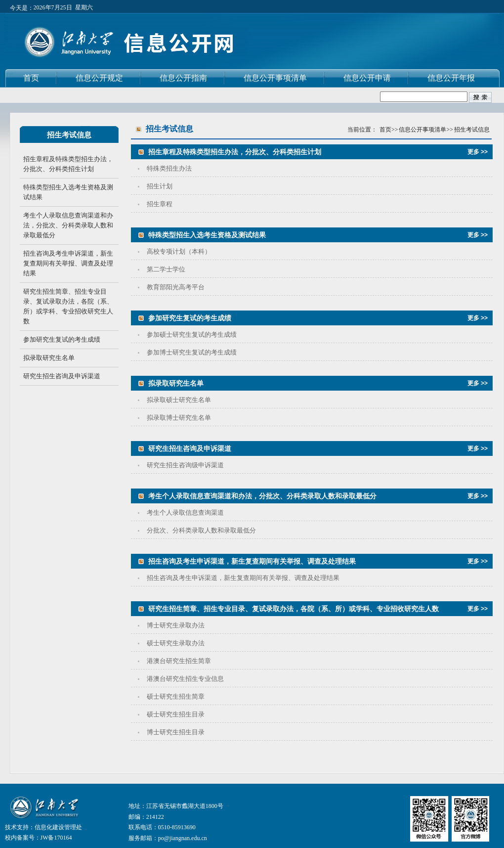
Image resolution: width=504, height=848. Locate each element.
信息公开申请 (367, 78)
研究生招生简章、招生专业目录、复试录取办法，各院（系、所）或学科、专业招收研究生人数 (68, 306)
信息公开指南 (183, 78)
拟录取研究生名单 (49, 358)
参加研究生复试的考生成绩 (62, 339)
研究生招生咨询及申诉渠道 (62, 376)
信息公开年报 (451, 78)
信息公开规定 (99, 78)
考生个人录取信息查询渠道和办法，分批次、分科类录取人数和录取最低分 (68, 225)
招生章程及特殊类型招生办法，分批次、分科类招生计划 (68, 164)
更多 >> (478, 152)
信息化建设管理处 (58, 827)
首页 (31, 78)
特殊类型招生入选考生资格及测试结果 (68, 192)
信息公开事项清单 (275, 78)
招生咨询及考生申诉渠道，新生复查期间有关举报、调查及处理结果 (68, 263)
